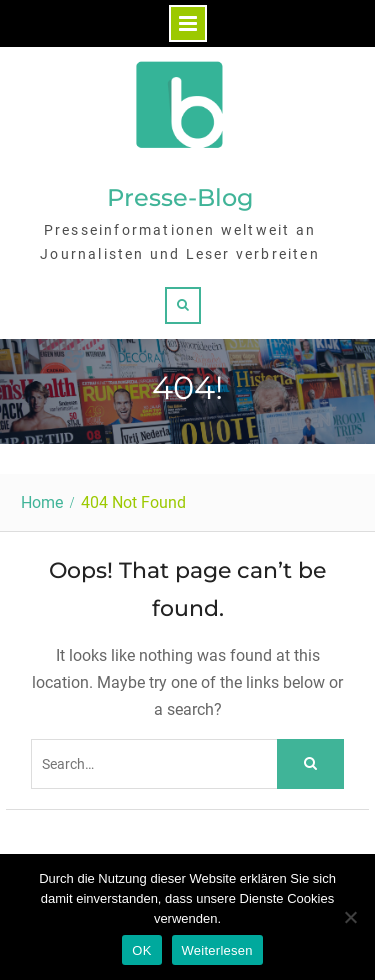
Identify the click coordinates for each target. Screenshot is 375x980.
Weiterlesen (217, 950)
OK (141, 950)
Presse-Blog (180, 197)
